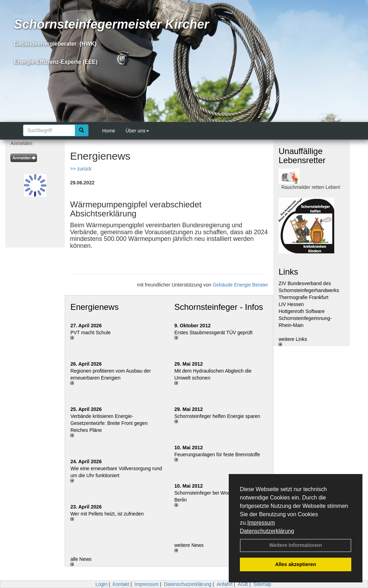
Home (109, 131)
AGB (243, 584)
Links (288, 272)
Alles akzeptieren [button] (296, 564)
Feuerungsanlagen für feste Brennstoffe (217, 455)
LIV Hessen (291, 304)
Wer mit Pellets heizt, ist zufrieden (107, 514)
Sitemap (262, 584)
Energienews (95, 307)
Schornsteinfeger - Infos (219, 307)
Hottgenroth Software (302, 311)
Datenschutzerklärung (267, 531)
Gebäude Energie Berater (241, 285)
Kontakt (121, 584)
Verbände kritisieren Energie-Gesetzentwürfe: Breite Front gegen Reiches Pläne (109, 423)
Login (101, 584)
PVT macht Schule (91, 333)
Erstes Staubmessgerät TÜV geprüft (214, 333)
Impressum (261, 523)
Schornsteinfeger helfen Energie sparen (217, 416)
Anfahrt (224, 584)
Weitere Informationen (296, 545)
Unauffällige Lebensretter (302, 156)
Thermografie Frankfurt (303, 297)
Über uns (137, 131)
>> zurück (81, 169)
